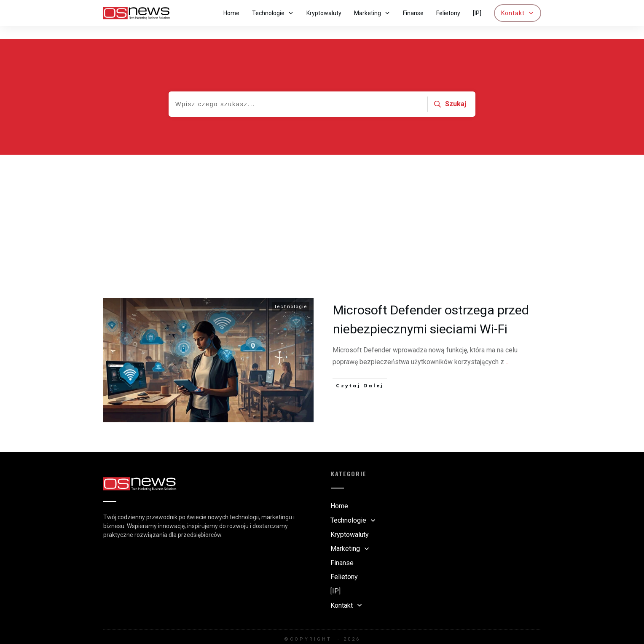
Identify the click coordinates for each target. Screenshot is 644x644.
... (508, 349)
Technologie (291, 294)
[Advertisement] (322, 205)
